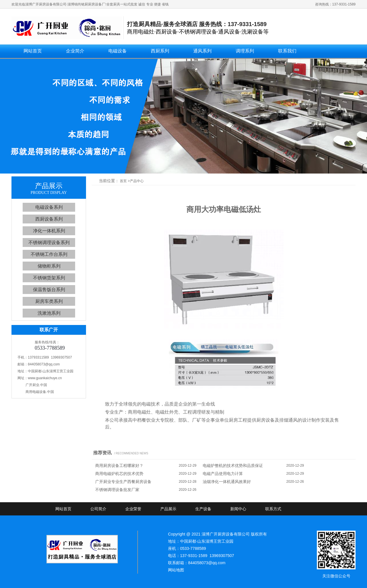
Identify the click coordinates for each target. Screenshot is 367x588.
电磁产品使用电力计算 (223, 474)
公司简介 (98, 509)
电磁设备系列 (49, 207)
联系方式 (273, 509)
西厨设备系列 (49, 219)
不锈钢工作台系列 (49, 254)
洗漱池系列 (49, 313)
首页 (123, 181)
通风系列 (202, 51)
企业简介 (75, 51)
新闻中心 (238, 509)
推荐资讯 (102, 453)
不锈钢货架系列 (49, 278)
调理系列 (245, 51)
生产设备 (203, 509)
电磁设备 (118, 51)
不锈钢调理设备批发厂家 (117, 490)
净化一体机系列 (49, 231)
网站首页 (33, 51)
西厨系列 (160, 51)
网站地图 (176, 570)
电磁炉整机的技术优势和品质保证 (233, 466)
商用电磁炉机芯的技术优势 (119, 474)
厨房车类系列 (49, 301)
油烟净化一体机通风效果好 (227, 482)
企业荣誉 (133, 509)
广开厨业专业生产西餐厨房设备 (123, 482)
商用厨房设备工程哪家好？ (119, 466)
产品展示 (168, 509)
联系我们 (287, 51)
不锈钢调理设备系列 (49, 243)
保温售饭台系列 (49, 290)
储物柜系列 (49, 266)
